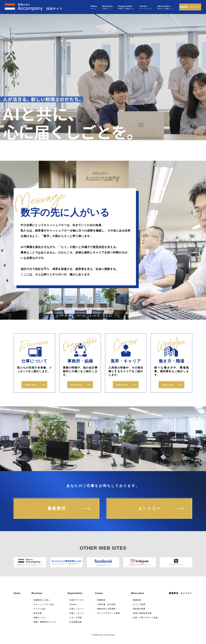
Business (107, 6)
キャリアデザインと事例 (108, 613)
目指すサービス (77, 600)
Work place (164, 6)
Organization (125, 6)
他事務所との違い (42, 600)
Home (94, 6)
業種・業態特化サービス (45, 622)
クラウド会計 (40, 609)
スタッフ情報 (76, 618)
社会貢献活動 (76, 622)
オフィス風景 (139, 604)
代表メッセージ (77, 609)
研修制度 (101, 600)
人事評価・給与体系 (106, 604)
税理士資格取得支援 (142, 613)
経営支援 (38, 613)
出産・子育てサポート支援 (145, 618)
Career (143, 6)
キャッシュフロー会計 (44, 604)
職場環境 (137, 600)
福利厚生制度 (139, 609)
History (73, 604)
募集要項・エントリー (190, 7)
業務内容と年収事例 (106, 609)
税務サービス (40, 618)
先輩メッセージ (77, 613)
